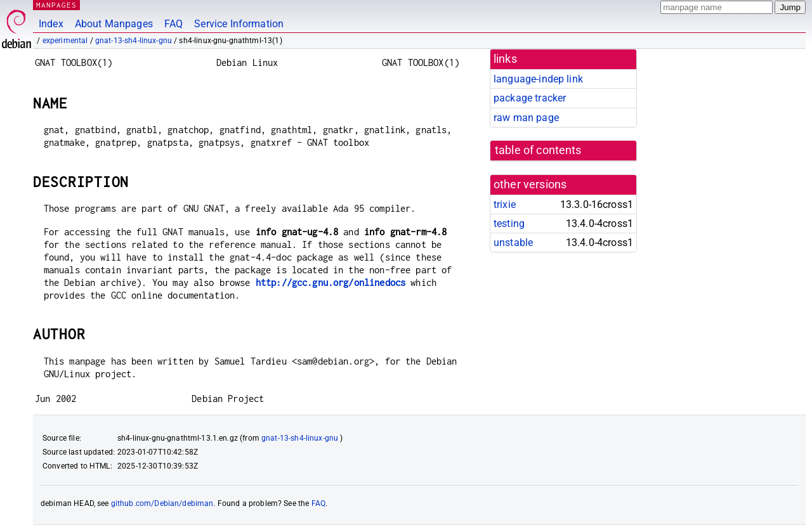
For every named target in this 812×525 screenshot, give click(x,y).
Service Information (239, 24)
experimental (65, 41)
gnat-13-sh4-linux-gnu (134, 41)
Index (51, 24)
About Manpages (114, 24)
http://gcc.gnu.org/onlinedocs (331, 282)
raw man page (526, 118)
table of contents (538, 150)
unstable (513, 243)
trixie (505, 204)
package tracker (530, 98)
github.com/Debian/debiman (162, 503)
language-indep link (538, 79)
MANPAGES (56, 5)
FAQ (174, 24)
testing (509, 224)
